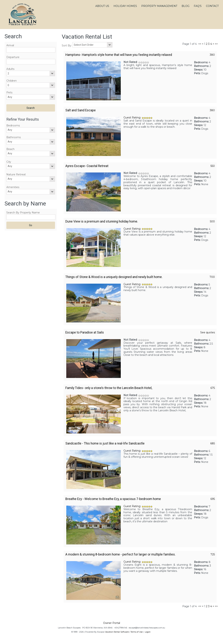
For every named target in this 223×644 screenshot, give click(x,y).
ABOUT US (102, 6)
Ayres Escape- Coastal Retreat (87, 166)
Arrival (10, 45)
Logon (148, 632)
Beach (10, 149)
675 (213, 388)
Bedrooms (13, 125)
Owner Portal (112, 623)
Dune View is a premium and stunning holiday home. (102, 221)
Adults (10, 69)
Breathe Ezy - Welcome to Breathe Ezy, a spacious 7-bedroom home (113, 499)
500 (212, 221)
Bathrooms (14, 137)
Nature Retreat (16, 174)
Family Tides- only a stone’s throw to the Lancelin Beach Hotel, (109, 388)
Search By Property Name (23, 213)
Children (12, 81)
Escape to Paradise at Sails (85, 332)
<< (200, 44)
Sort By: (67, 46)
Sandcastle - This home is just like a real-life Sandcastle (105, 443)
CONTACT (212, 6)
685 (213, 443)
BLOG (186, 6)
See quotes (208, 332)
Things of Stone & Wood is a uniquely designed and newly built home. (114, 277)
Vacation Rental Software (117, 632)
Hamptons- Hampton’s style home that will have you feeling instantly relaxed (119, 55)
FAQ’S (198, 6)
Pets (9, 92)
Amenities (13, 187)
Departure (13, 57)
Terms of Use (136, 632)
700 (212, 277)
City (9, 162)
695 (213, 499)
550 (213, 166)
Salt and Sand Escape (81, 110)
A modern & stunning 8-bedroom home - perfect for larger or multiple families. (120, 554)
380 (212, 55)
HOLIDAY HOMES (125, 6)
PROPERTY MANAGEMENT (159, 6)
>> (216, 44)
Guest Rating (132, 118)
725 (213, 554)
